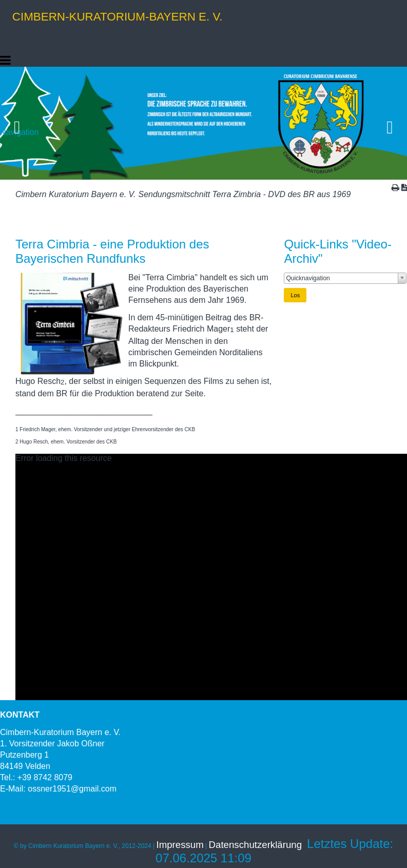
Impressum (180, 845)
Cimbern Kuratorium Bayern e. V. (75, 194)
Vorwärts (390, 123)
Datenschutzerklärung (255, 845)
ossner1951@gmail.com (72, 789)
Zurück (17, 123)
